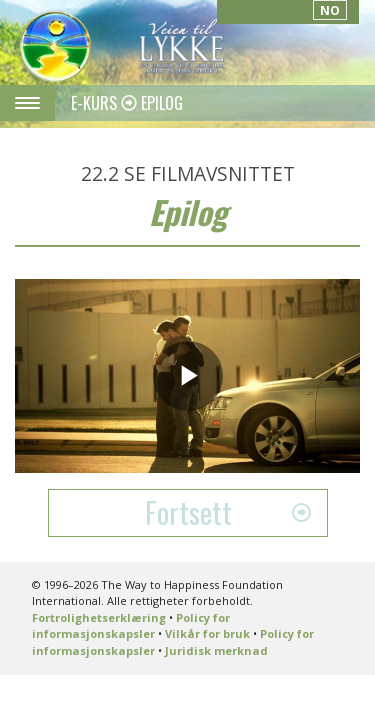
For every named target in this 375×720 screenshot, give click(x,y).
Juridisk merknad (216, 650)
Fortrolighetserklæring (99, 617)
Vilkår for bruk (207, 633)
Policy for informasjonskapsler (131, 626)
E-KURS (96, 103)
